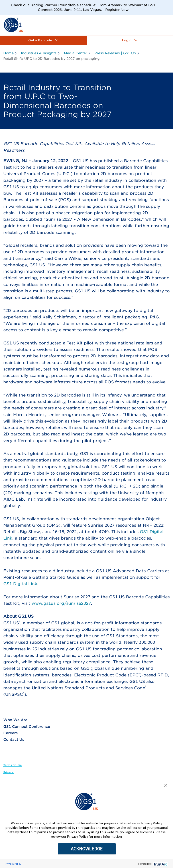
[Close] (168, 5)
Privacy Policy (13, 864)
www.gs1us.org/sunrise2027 (61, 603)
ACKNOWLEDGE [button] (87, 849)
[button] (43, 40)
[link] (13, 25)
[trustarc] (160, 864)
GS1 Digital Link (20, 584)
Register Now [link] (117, 10)
